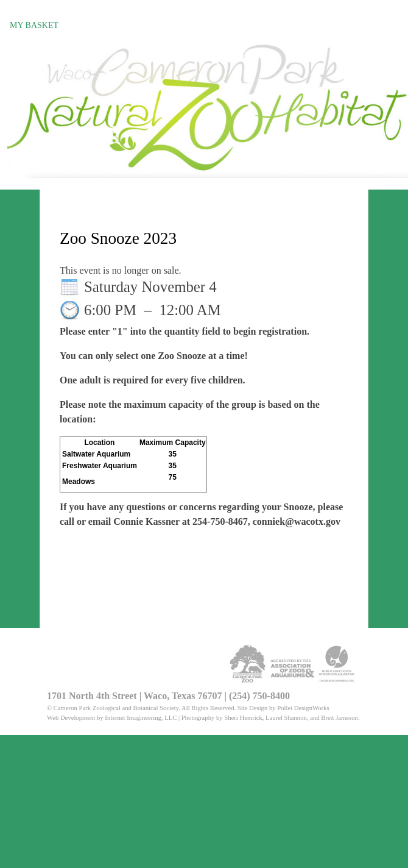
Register (31, 10)
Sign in (78, 10)
